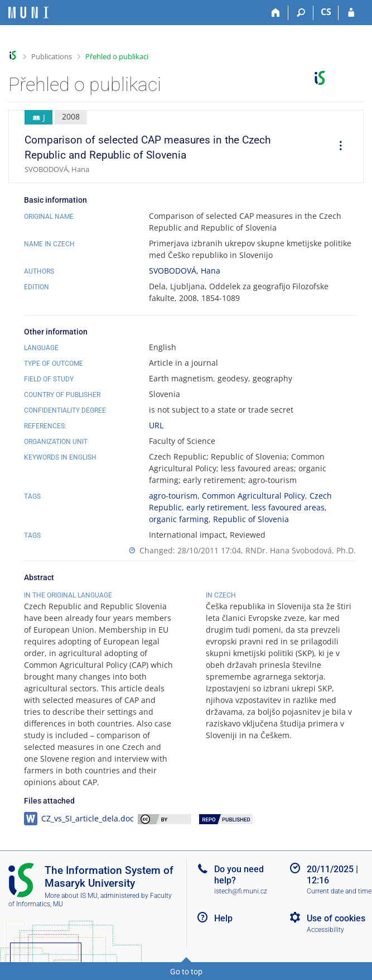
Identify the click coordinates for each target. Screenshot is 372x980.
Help (223, 918)
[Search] (301, 13)
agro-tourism (173, 496)
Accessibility (325, 930)
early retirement (217, 507)
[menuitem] (337, 147)
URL (156, 425)
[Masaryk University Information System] (28, 13)
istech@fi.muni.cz (241, 891)
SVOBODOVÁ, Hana (185, 271)
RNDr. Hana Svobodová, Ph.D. (301, 550)
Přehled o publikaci (117, 56)
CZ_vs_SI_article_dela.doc (88, 818)
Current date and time (339, 891)
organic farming (179, 519)
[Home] (276, 13)
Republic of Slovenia (251, 519)
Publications (52, 56)
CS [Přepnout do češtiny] (326, 12)
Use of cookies (336, 918)
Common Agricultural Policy (253, 496)
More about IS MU (71, 896)
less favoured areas (288, 507)
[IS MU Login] (351, 13)
